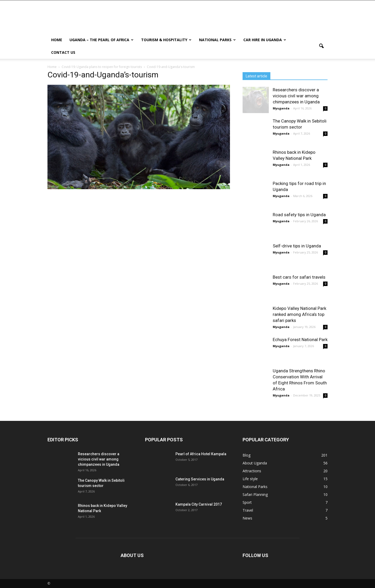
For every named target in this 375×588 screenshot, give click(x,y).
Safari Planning (255, 494)
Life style (250, 479)
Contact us (63, 52)
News (247, 518)
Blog (247, 455)
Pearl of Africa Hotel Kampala (201, 454)
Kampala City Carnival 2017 (199, 504)
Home (57, 40)
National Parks (217, 40)
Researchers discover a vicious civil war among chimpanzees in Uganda (296, 96)
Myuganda (281, 108)
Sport (247, 502)
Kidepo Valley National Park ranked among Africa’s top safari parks (299, 314)
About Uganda (255, 463)
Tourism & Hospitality (166, 40)
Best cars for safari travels (299, 277)
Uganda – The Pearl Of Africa (101, 40)
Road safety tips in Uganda (299, 215)
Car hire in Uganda (265, 40)
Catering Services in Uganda (200, 479)
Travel (248, 510)
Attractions (252, 471)
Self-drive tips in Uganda (297, 246)
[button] (321, 46)
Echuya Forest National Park (300, 340)
